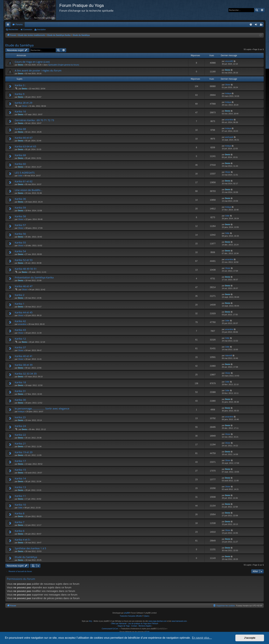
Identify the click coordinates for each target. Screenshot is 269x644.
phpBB (127, 613)
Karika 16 (20, 111)
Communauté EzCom (110, 629)
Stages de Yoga (124, 626)
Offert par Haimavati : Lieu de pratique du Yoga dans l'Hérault (134, 624)
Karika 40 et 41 (24, 356)
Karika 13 (20, 487)
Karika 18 (20, 382)
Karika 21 (20, 443)
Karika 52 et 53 (24, 260)
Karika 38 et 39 (24, 365)
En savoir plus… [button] (202, 638)
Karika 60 (20, 164)
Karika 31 (20, 391)
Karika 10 (20, 505)
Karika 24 (20, 426)
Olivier (228, 85)
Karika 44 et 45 (24, 312)
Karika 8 (20, 513)
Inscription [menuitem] (262, 25)
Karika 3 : (20, 85)
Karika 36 (20, 199)
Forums (19, 24)
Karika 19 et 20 (24, 452)
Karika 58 (20, 216)
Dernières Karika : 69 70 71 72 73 (34, 120)
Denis (21, 65)
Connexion (28, 29)
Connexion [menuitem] (257, 25)
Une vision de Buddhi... (28, 190)
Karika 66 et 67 (24, 138)
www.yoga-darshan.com (158, 621)
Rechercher (13, 29)
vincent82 (229, 61)
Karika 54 (20, 251)
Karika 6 (20, 531)
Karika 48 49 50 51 (26, 269)
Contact (134, 626)
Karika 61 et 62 (24, 181)
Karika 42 (20, 321)
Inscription (42, 29)
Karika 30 (20, 400)
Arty (91, 621)
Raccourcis (9, 25)
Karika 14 (20, 478)
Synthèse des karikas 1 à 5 (30, 548)
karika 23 (20, 417)
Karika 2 (20, 295)
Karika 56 (20, 234)
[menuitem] (251, 24)
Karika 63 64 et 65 (25, 146)
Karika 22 (20, 435)
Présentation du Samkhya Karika (34, 277)
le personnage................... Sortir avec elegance (42, 408)
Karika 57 (20, 225)
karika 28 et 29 (24, 103)
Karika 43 (20, 330)
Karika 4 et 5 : (23, 539)
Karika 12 (20, 339)
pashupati (229, 137)
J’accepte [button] (250, 638)
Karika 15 (20, 470)
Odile (20, 176)
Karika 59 (20, 207)
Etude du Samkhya (19, 45)
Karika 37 (20, 347)
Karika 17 (20, 461)
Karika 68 (20, 129)
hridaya (228, 93)
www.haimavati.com (179, 621)
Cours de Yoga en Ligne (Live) (32, 62)
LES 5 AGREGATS (25, 173)
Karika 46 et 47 (24, 286)
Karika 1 (20, 304)
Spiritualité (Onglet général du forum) (64, 65)
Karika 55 (20, 242)
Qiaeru (147, 616)
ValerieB (229, 355)
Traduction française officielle (131, 616)
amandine (229, 120)
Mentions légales (145, 626)
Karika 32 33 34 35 (26, 373)
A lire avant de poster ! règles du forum (38, 70)
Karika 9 (20, 94)
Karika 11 (20, 496)
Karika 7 (20, 522)
